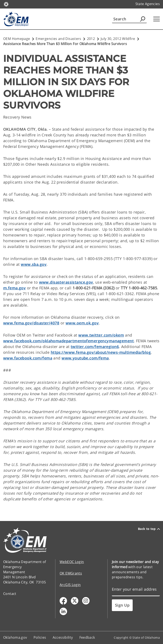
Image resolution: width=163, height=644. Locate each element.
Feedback (87, 637)
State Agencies (148, 4)
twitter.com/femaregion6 (95, 347)
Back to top (149, 529)
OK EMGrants (71, 573)
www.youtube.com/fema (85, 358)
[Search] (129, 19)
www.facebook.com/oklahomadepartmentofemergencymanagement (68, 341)
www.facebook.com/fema (28, 358)
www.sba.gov (34, 264)
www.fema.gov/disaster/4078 (31, 323)
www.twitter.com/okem (101, 335)
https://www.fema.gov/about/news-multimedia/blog (101, 352)
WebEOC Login (72, 562)
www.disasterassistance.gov (66, 282)
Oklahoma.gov (15, 637)
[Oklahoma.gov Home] (6, 4)
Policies (40, 637)
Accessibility (63, 637)
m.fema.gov (14, 288)
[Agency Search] (143, 19)
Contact (10, 594)
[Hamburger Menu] (157, 19)
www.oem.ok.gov (82, 323)
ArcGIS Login (70, 585)
